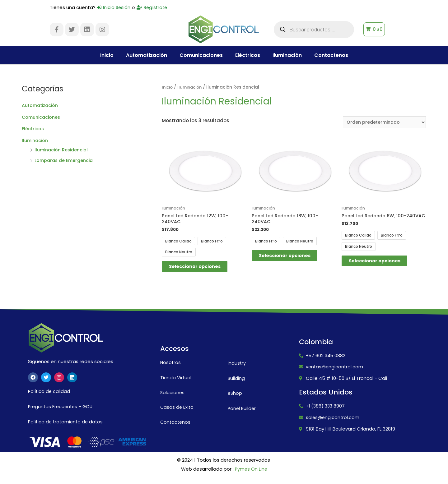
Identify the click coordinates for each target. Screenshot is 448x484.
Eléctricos (248, 55)
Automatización (147, 55)
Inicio (107, 55)
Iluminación (287, 55)
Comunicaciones (201, 55)
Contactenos (331, 55)
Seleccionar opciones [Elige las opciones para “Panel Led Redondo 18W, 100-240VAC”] (291, 258)
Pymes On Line (251, 472)
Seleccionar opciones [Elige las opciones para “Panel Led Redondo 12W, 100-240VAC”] (201, 269)
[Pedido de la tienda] (383, 122)
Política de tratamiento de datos (67, 425)
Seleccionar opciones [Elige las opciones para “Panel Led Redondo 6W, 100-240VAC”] (381, 269)
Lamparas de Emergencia (66, 160)
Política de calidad (49, 394)
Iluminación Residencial (63, 150)
